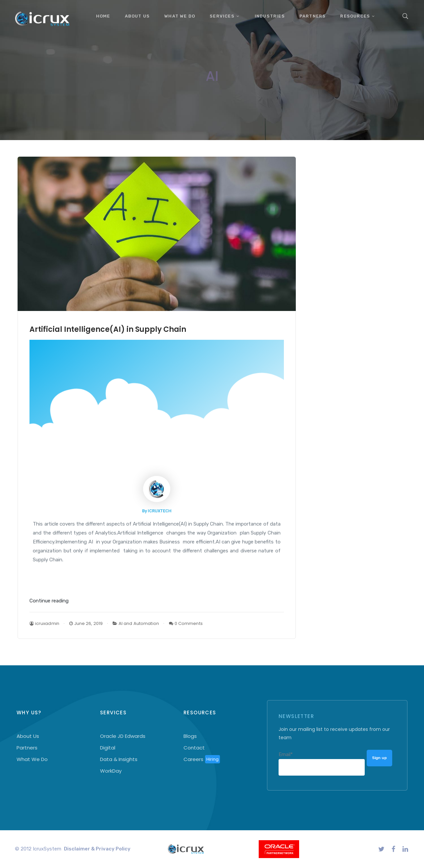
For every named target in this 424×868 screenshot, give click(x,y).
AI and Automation (139, 623)
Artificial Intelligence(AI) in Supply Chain (108, 329)
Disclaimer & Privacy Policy (97, 849)
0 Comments (186, 623)
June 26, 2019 (86, 623)
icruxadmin (44, 623)
